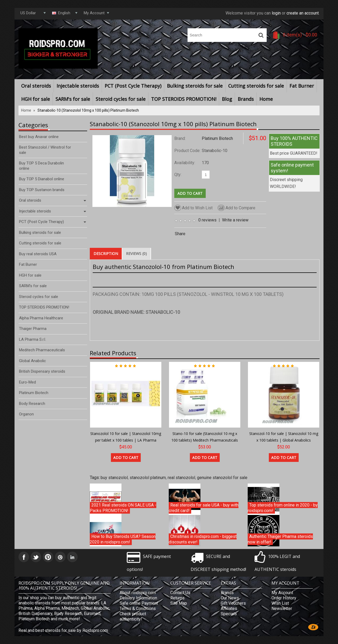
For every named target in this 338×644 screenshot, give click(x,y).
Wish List (280, 603)
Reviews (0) (136, 254)
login (276, 13)
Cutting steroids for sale (256, 86)
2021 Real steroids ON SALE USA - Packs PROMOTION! (123, 508)
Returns (177, 598)
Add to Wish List (193, 208)
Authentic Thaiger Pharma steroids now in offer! (280, 539)
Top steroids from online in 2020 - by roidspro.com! (283, 508)
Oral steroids (36, 86)
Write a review (235, 220)
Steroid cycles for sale (121, 99)
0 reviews (207, 220)
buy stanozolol (114, 478)
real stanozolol (181, 478)
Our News (230, 598)
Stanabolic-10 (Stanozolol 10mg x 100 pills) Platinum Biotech (88, 110)
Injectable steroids (78, 86)
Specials (229, 614)
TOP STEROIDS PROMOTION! (184, 99)
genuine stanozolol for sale (222, 478)
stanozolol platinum (148, 478)
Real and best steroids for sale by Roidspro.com (63, 630)
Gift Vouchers (233, 603)
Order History (284, 598)
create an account (303, 13)
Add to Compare (236, 208)
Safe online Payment (139, 603)
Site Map (179, 603)
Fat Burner (302, 86)
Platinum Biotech (217, 138)
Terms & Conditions (138, 609)
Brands (246, 99)
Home (266, 99)
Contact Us (180, 593)
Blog (227, 99)
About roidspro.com (138, 593)
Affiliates (229, 609)
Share (180, 234)
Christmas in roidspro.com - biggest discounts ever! (203, 539)
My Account (282, 593)
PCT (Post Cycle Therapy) (133, 86)
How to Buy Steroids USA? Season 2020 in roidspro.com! (123, 539)
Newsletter (282, 609)
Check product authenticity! (133, 616)
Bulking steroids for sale (195, 86)
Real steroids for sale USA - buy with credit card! (204, 508)
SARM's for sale (73, 99)
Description (106, 254)
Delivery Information (138, 598)
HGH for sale (36, 99)
